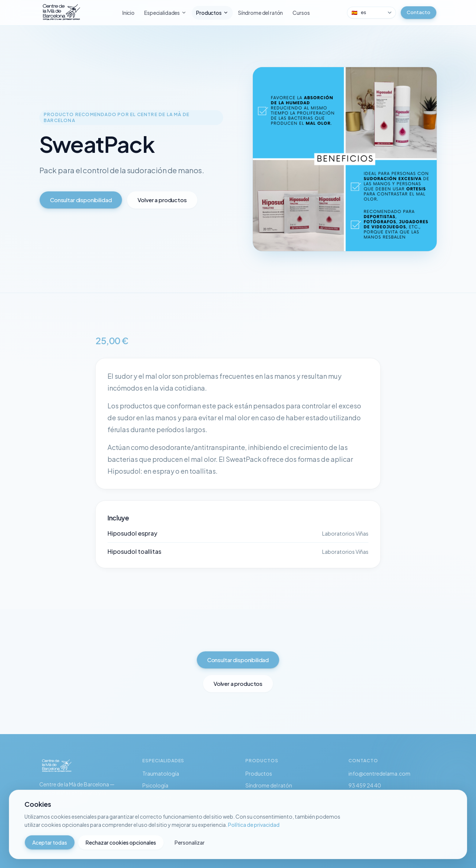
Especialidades (165, 13)
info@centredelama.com (379, 773)
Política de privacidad (254, 825)
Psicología (155, 785)
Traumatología (161, 773)
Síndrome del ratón (260, 13)
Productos (212, 13)
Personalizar (190, 842)
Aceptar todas (50, 842)
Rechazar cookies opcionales (121, 842)
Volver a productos (162, 200)
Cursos (301, 13)
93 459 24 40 (365, 785)
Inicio (128, 13)
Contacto (419, 12)
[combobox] (371, 13)
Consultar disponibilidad (81, 200)
